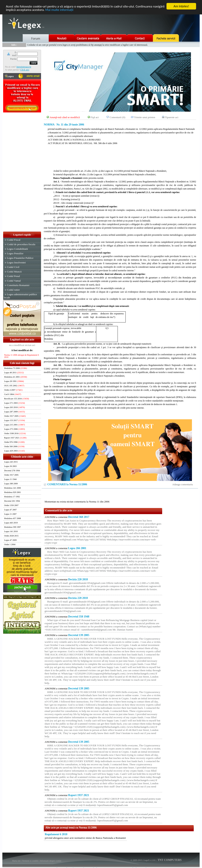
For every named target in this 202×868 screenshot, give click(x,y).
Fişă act (95, 117)
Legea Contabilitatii (17, 249)
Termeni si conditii (30, 861)
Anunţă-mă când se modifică (65, 117)
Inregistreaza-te (24, 67)
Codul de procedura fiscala (21, 244)
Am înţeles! (181, 6)
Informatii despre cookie (51, 861)
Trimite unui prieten (145, 117)
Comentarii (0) (117, 117)
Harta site (16, 861)
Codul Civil (13, 267)
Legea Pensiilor (15, 253)
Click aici (25, 70)
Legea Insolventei (16, 262)
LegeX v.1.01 (149, 860)
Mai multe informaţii (59, 10)
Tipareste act (172, 117)
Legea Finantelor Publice (20, 258)
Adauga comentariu (183, 484)
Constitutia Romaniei (18, 285)
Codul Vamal (14, 281)
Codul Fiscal (14, 240)
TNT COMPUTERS (169, 860)
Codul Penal (13, 276)
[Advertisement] (22, 172)
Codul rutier (13, 290)
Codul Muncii (14, 272)
